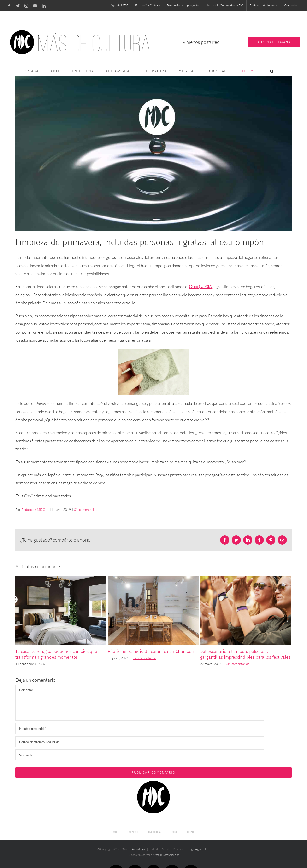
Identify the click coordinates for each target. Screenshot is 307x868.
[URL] (140, 755)
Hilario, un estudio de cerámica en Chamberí (151, 652)
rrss (115, 832)
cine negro (133, 832)
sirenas (191, 832)
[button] (272, 71)
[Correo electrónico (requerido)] (140, 742)
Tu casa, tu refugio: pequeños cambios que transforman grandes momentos (56, 654)
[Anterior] (19, 621)
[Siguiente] (288, 621)
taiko (174, 832)
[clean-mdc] (153, 154)
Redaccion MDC (33, 509)
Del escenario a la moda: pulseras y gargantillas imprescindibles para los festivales (245, 654)
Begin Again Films (199, 849)
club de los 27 (155, 832)
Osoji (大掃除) (201, 286)
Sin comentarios (86, 509)
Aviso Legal (139, 849)
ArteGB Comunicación (166, 855)
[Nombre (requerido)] (140, 729)
